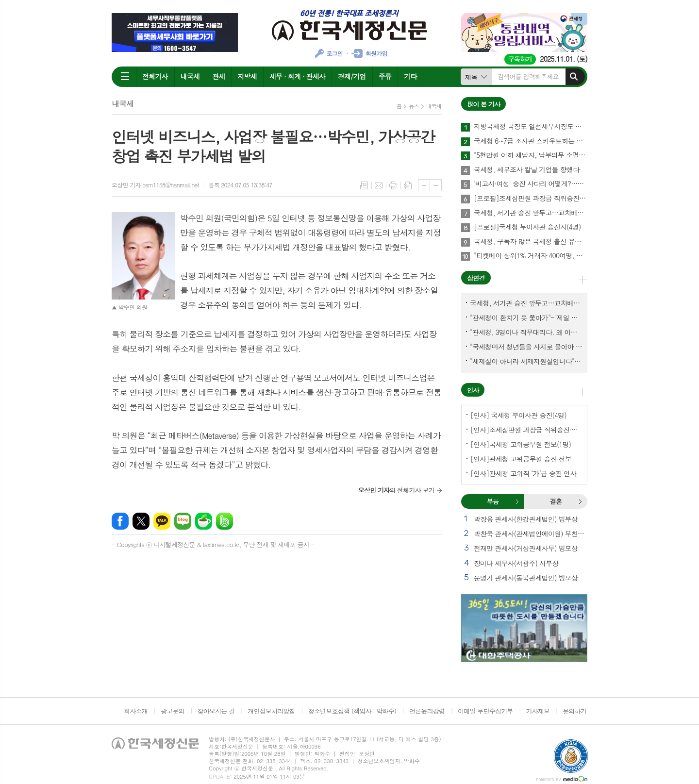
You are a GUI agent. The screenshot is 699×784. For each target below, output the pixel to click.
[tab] (493, 501)
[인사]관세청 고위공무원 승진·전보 (521, 459)
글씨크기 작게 (436, 185)
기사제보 (538, 711)
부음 (517, 501)
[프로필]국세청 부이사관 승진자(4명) (527, 227)
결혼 (580, 501)
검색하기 (574, 77)
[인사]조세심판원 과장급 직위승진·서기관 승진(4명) (526, 430)
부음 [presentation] (493, 501)
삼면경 (476, 278)
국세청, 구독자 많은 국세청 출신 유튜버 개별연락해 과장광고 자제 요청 (531, 242)
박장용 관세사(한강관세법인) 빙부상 (526, 519)
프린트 (393, 185)
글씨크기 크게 (424, 185)
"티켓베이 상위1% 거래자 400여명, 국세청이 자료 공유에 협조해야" (531, 256)
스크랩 (408, 185)
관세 (218, 76)
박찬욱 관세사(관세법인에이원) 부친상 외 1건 (531, 534)
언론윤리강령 (427, 711)
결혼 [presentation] (556, 501)
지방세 (247, 76)
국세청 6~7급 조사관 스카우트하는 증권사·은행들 (531, 141)
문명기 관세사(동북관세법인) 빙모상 (526, 578)
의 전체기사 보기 (396, 490)
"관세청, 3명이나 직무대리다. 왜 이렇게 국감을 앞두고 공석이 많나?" (526, 332)
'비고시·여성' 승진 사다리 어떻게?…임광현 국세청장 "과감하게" (531, 184)
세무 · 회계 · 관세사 (297, 76)
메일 (379, 185)
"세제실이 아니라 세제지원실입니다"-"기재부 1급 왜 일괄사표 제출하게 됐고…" (526, 361)
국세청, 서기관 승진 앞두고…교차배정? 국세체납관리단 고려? (531, 213)
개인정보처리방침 (271, 711)
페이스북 (120, 521)
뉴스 (414, 106)
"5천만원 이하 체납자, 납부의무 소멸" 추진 (531, 155)
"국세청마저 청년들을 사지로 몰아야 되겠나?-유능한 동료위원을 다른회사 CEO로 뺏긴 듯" (526, 347)
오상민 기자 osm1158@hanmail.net (155, 185)
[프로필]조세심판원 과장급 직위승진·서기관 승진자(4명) (531, 199)
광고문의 (173, 711)
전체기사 (155, 76)
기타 (410, 76)
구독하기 (520, 59)
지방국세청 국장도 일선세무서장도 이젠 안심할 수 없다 (531, 127)
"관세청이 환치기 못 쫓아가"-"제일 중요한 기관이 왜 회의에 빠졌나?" (526, 317)
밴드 (225, 521)
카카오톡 (162, 521)
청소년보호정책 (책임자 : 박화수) (352, 711)
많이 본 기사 (483, 104)
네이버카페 (204, 521)
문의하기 (574, 711)
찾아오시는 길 (216, 711)
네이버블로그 (183, 521)
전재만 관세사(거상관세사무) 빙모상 (526, 548)
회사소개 (136, 711)
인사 (473, 390)
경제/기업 (352, 76)
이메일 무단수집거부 (485, 711)
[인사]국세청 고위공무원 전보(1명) (521, 444)
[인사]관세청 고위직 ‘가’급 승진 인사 (523, 473)
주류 (385, 76)
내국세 (190, 76)
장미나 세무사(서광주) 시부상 (516, 563)
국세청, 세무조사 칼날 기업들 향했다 (526, 170)
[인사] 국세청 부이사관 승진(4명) (518, 415)
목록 (364, 185)
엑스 (141, 521)
